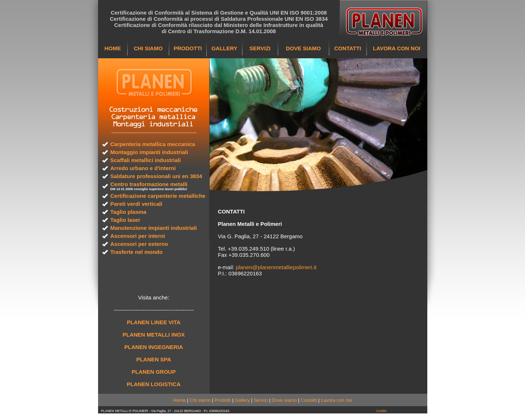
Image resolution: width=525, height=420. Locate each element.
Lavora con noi (336, 400)
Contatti (309, 400)
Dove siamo (284, 400)
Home (180, 400)
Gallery (242, 400)
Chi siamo (200, 400)
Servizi (261, 400)
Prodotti (223, 400)
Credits (382, 411)
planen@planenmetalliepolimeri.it (276, 267)
